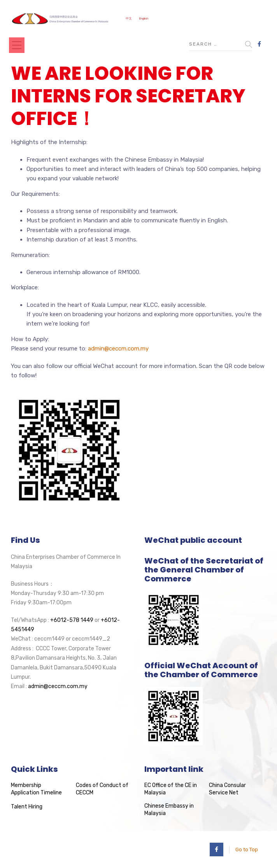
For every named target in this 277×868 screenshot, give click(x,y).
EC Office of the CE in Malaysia (171, 789)
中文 (129, 18)
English (144, 18)
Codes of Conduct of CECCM (102, 789)
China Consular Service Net (227, 789)
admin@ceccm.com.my (118, 349)
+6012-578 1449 (72, 620)
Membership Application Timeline (36, 789)
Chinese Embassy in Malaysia (169, 810)
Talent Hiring (27, 807)
